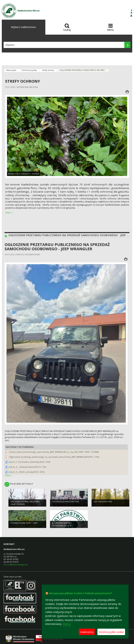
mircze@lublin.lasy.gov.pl (16, 564)
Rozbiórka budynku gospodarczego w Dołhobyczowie (62, 526)
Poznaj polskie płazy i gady (24, 523)
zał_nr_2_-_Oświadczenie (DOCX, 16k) (28, 467)
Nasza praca (11, 70)
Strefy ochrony (48, 70)
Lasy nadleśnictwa (103, 502)
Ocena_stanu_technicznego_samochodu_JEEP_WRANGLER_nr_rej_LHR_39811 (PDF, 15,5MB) (54, 452)
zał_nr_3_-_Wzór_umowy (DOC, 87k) (27, 472)
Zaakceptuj (87, 632)
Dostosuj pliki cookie (111, 632)
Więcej (67, 624)
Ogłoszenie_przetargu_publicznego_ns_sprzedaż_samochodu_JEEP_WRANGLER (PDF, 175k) (54, 457)
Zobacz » (9, 213)
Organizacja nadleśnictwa (65, 502)
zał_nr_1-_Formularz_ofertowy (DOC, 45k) (30, 462)
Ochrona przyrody (29, 70)
